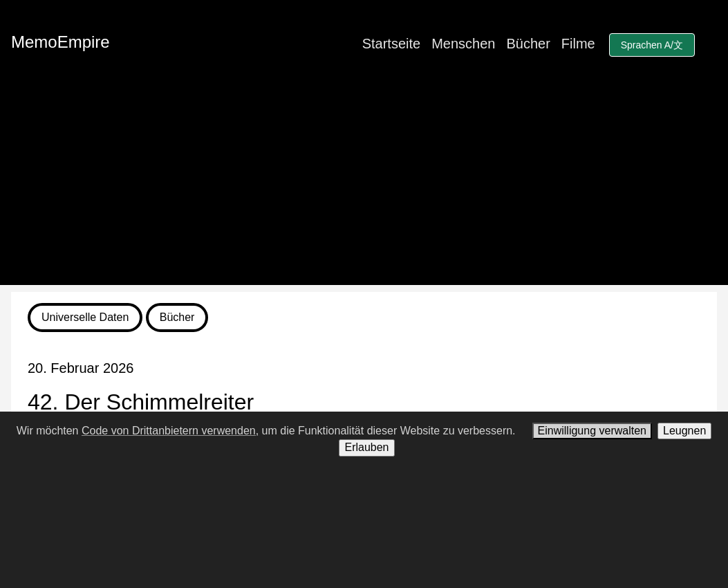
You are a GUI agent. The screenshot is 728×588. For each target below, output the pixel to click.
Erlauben (366, 447)
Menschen (463, 44)
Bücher (528, 44)
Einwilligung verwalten (592, 431)
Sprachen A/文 (652, 45)
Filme (578, 44)
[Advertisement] (364, 188)
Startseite (391, 44)
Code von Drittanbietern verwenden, (170, 431)
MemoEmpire (60, 42)
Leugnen (684, 431)
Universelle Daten (85, 317)
